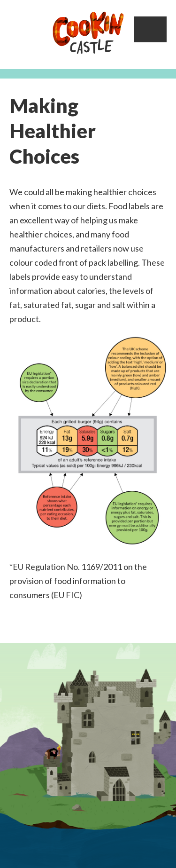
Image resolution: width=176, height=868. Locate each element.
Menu (150, 29)
